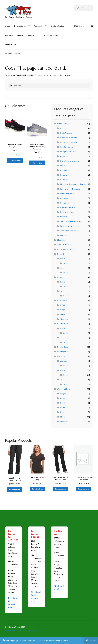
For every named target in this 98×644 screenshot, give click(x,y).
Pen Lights (65, 203)
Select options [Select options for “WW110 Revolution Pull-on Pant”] (60, 489)
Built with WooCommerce (29, 630)
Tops (62, 268)
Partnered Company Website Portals (20, 35)
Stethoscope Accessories (71, 221)
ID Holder (64, 179)
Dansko (63, 403)
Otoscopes (65, 198)
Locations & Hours (50, 35)
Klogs (63, 310)
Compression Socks (68, 151)
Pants (63, 259)
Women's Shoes (64, 389)
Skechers (64, 319)
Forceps (64, 165)
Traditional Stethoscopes (71, 231)
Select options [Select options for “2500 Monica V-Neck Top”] (38, 489)
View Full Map (12, 606)
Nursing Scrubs (20, 26)
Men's (60, 277)
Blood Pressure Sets (69, 142)
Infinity (63, 305)
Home (10, 54)
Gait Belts (64, 170)
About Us (9, 45)
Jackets (63, 361)
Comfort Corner (67, 147)
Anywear (64, 398)
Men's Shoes (62, 300)
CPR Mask (64, 156)
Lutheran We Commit (66, 249)
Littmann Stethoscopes (70, 189)
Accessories (39, 26)
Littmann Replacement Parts (72, 184)
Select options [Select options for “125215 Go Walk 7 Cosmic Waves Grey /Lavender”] (37, 163)
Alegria (63, 394)
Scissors (64, 217)
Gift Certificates (57, 26)
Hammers (64, 175)
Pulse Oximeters (67, 212)
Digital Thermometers (70, 161)
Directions (12, 598)
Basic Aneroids (66, 133)
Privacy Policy (11, 630)
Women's (61, 356)
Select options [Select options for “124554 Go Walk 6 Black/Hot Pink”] (15, 161)
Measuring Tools (67, 193)
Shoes (8, 26)
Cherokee (61, 240)
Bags (62, 128)
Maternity (61, 254)
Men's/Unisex (63, 324)
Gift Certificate (63, 245)
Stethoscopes (66, 226)
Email (11, 601)
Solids (66, 263)
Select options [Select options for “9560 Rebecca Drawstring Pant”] (15, 490)
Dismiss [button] (92, 640)
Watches (64, 235)
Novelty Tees (63, 347)
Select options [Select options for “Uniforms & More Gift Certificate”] (83, 489)
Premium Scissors (68, 207)
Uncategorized (63, 352)
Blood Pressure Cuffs (69, 138)
